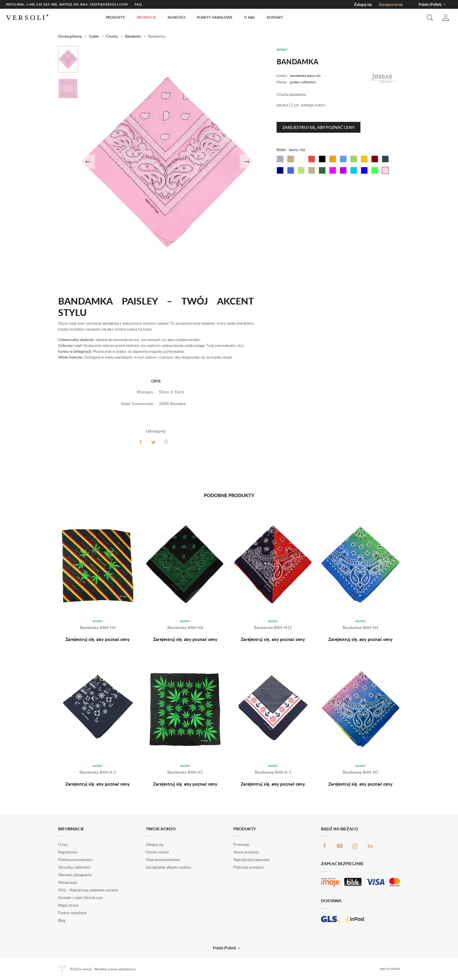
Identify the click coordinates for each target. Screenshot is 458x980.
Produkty (115, 17)
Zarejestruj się (391, 4)
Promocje (146, 17)
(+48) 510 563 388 (42, 4)
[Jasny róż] (385, 170)
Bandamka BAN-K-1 (273, 772)
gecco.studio (390, 968)
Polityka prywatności (75, 860)
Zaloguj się (363, 4)
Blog (62, 920)
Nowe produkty (246, 852)
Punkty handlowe (215, 17)
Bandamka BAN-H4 (98, 627)
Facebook (325, 846)
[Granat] (280, 170)
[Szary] (280, 159)
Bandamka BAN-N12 (273, 627)
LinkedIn (370, 846)
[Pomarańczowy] (333, 159)
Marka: (282, 82)
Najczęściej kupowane (251, 860)
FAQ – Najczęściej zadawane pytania (88, 890)
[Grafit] (385, 159)
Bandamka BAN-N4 (360, 627)
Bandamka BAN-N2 (360, 772)
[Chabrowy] (364, 170)
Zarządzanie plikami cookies (169, 867)
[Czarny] (322, 159)
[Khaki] (312, 170)
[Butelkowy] (322, 170)
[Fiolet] (343, 170)
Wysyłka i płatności (74, 867)
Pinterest (166, 442)
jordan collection (303, 82)
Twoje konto (161, 829)
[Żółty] (364, 159)
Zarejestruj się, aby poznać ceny (319, 127)
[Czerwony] (312, 159)
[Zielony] (354, 159)
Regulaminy (68, 852)
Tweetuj (154, 442)
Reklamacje (67, 882)
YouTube (340, 846)
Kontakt (275, 17)
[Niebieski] (343, 159)
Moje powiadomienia (163, 860)
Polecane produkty (249, 867)
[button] (430, 18)
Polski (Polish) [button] (431, 4)
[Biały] (301, 159)
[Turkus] (354, 170)
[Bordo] (375, 159)
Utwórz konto (157, 852)
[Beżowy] (291, 159)
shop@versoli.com (109, 4)
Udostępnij (141, 442)
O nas (250, 17)
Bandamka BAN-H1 (185, 772)
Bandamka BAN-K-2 (98, 772)
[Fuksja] (333, 170)
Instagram (355, 846)
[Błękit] (291, 170)
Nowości (176, 17)
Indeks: (282, 76)
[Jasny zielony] (375, 170)
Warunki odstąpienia (75, 875)
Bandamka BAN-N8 (185, 627)
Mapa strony (68, 905)
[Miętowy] (301, 170)
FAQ (138, 4)
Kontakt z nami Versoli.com (81, 898)
